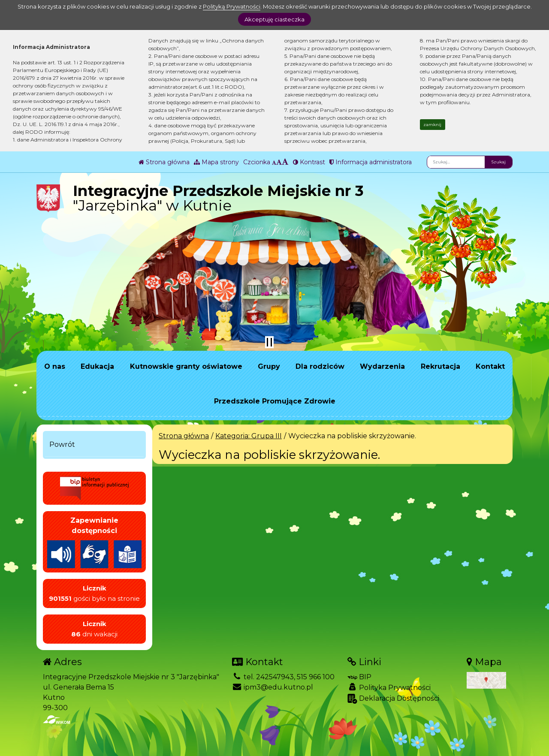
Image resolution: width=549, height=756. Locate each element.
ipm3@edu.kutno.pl (273, 687)
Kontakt (490, 366)
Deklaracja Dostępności (393, 699)
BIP (359, 677)
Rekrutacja (440, 366)
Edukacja (97, 366)
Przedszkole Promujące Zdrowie (275, 401)
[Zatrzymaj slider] (269, 342)
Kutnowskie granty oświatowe (186, 366)
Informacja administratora (371, 162)
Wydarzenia (382, 366)
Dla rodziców (320, 366)
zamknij (432, 125)
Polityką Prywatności (232, 6)
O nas (55, 366)
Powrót (62, 444)
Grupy (269, 366)
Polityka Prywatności (389, 687)
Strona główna (164, 162)
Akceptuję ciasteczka (274, 19)
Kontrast (309, 162)
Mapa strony (216, 162)
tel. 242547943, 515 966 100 (283, 677)
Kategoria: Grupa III (249, 436)
